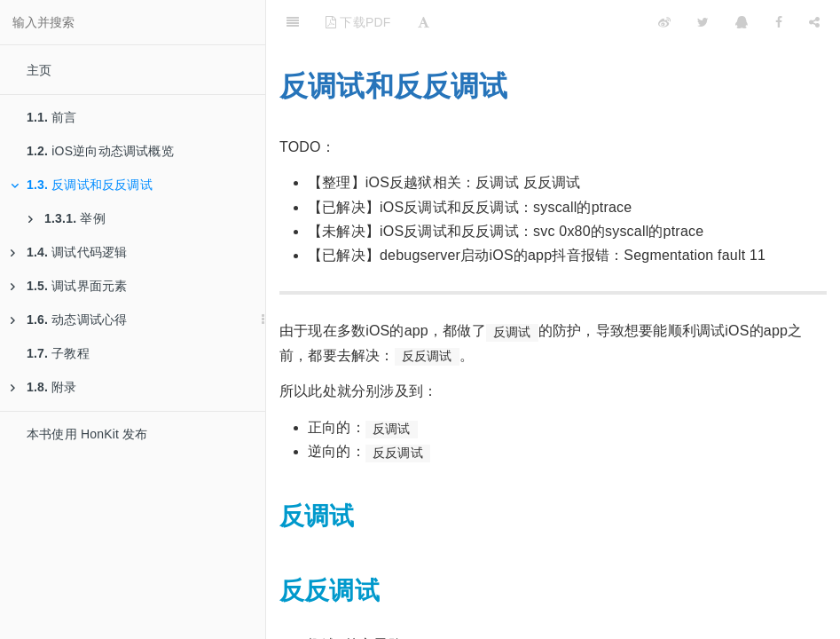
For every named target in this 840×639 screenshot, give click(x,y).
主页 (39, 70)
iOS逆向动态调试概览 (100, 151)
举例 (67, 218)
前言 (52, 117)
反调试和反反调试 (82, 185)
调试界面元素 (69, 286)
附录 (44, 387)
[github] (587, 22)
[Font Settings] (424, 22)
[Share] (814, 22)
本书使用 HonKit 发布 (87, 434)
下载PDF (358, 22)
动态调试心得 (69, 319)
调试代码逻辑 (69, 252)
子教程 (58, 353)
